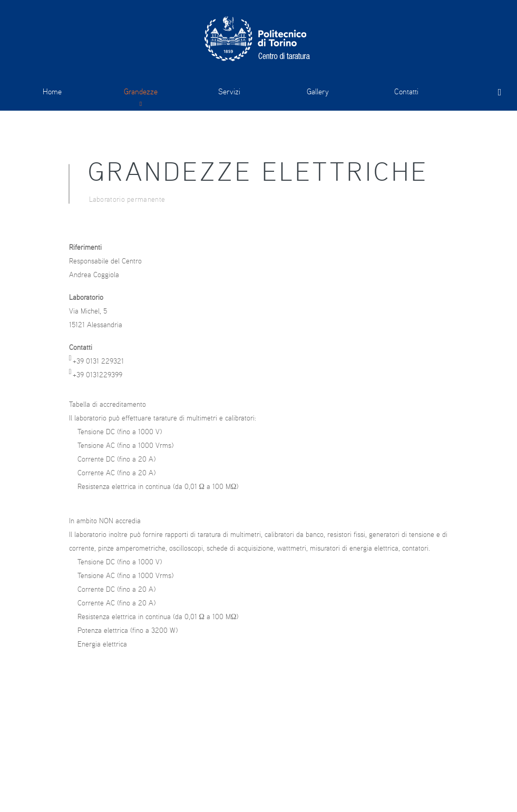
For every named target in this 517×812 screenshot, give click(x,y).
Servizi (229, 92)
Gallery (318, 92)
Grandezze (141, 92)
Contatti (406, 92)
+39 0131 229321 (98, 361)
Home (52, 92)
